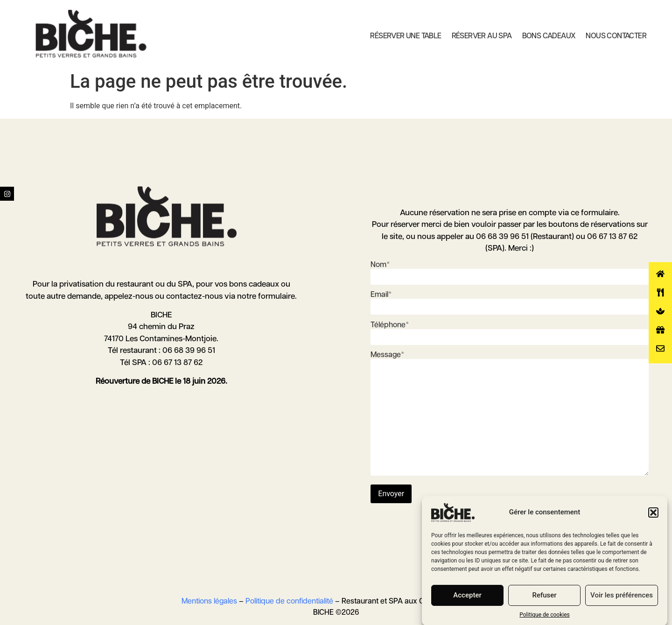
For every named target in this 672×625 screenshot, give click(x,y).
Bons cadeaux (549, 36)
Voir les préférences (622, 604)
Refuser (544, 604)
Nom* (510, 271)
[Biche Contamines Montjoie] (91, 34)
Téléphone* (510, 331)
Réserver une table (406, 36)
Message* (510, 414)
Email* (510, 301)
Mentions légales (209, 601)
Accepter (467, 604)
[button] (653, 520)
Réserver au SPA (482, 36)
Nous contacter (616, 36)
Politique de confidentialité (289, 601)
